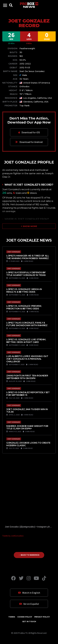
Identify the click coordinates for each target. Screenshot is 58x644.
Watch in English (29, 593)
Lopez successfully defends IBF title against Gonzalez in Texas (26, 274)
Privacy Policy (42, 617)
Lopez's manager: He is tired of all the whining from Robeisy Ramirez (28, 257)
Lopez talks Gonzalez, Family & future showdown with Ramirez (27, 324)
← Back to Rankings (29, 555)
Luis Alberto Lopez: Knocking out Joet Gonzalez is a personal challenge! (27, 359)
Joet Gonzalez (12, 527)
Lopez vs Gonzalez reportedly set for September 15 (28, 394)
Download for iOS (29, 132)
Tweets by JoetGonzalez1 (13, 536)
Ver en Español (29, 604)
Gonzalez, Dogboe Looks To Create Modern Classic (28, 444)
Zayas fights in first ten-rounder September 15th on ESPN (27, 377)
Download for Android (29, 142)
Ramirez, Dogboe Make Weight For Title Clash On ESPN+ (27, 427)
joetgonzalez (28, 527)
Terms (12, 617)
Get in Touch (29, 622)
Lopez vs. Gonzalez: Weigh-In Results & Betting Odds (24, 291)
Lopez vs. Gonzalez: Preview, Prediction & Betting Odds (24, 307)
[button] (29, 226)
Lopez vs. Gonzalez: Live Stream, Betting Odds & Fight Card (26, 341)
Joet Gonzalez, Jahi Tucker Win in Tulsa (27, 411)
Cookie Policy (25, 617)
